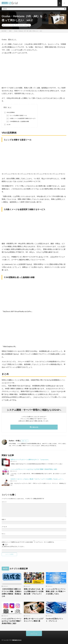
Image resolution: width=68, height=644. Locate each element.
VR (28, 25)
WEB (13, 25)
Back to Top (34, 634)
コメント (4, 502)
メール (4, 527)
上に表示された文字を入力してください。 (13, 546)
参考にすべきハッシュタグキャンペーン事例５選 (34, 620)
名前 (4, 519)
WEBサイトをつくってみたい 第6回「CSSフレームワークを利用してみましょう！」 (37, 479)
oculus (25, 25)
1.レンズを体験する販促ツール (17, 116)
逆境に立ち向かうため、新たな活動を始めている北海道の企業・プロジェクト (34, 591)
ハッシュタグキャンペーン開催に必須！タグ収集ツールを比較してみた (56, 591)
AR (17, 25)
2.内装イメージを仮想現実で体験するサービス (21, 119)
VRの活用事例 (9, 113)
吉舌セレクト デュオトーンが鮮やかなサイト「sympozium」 (30, 459)
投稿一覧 (24, 441)
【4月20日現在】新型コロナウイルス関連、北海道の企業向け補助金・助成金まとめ (12, 593)
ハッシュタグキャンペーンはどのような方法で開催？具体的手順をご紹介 (34, 469)
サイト (4, 534)
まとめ (7, 125)
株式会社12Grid (17, 640)
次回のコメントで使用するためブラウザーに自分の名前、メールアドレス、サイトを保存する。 (28, 542)
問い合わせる (34, 427)
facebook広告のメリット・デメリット (54, 620)
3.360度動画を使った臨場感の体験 (18, 122)
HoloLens (21, 25)
